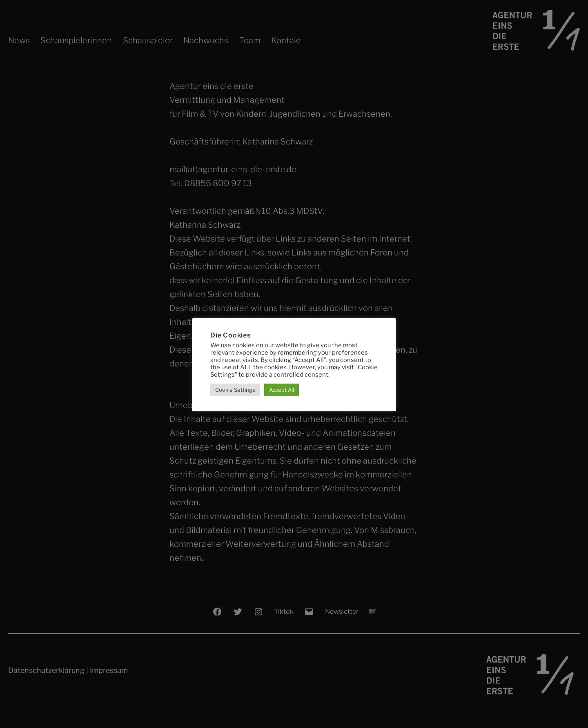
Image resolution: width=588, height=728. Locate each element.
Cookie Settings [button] (235, 390)
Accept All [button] (282, 390)
